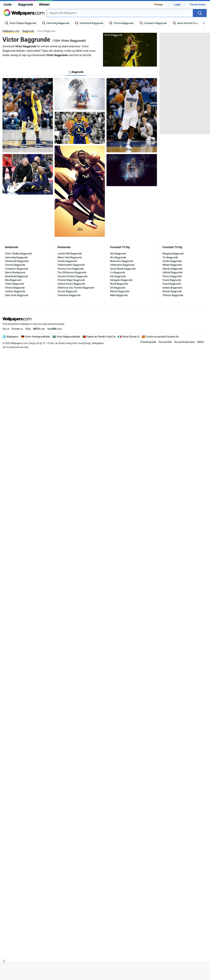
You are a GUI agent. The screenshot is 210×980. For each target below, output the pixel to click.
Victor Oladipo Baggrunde (18, 254)
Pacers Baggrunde (172, 276)
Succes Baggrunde (67, 291)
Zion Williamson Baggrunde (72, 272)
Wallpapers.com (11, 31)
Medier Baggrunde (172, 265)
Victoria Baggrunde (15, 265)
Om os (6, 329)
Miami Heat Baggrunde (70, 257)
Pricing (158, 5)
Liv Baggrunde (118, 272)
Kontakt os (17, 329)
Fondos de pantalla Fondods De (162, 337)
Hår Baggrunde (118, 276)
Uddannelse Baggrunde (122, 265)
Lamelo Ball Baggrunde (70, 254)
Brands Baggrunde (172, 291)
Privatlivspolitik (148, 342)
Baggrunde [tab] (76, 72)
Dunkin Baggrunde (172, 261)
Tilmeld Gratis (198, 5)
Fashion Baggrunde (15, 291)
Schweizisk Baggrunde (17, 261)
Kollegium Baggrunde (121, 280)
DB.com (39, 329)
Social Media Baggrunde (123, 269)
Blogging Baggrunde (173, 254)
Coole (8, 4)
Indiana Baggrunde (172, 288)
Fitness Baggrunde (15, 288)
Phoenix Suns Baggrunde (71, 269)
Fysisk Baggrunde (172, 280)
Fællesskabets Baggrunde (71, 265)
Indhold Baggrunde (172, 272)
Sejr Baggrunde (118, 254)
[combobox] (120, 13)
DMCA (200, 342)
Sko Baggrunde (118, 257)
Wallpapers (12, 337)
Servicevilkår (165, 342)
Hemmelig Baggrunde (16, 257)
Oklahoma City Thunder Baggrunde (76, 288)
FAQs (28, 329)
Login (177, 5)
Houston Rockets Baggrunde (73, 276)
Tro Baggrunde (170, 257)
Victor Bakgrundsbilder (68, 337)
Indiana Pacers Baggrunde (71, 284)
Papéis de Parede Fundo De (101, 337)
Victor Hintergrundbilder (38, 337)
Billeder (44, 4)
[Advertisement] (185, 83)
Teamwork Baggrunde (69, 295)
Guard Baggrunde (172, 284)
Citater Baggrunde (15, 284)
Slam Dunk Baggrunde (17, 295)
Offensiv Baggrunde (173, 295)
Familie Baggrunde (67, 261)
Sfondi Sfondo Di (131, 337)
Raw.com (55, 329)
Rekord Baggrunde (120, 291)
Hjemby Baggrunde (173, 269)
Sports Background (15, 272)
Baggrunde (26, 4)
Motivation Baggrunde (122, 261)
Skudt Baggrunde (119, 284)
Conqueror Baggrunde (17, 269)
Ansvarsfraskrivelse (184, 342)
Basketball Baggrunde (17, 276)
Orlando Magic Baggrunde (71, 280)
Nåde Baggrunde (119, 295)
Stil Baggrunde (118, 288)
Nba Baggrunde (13, 280)
